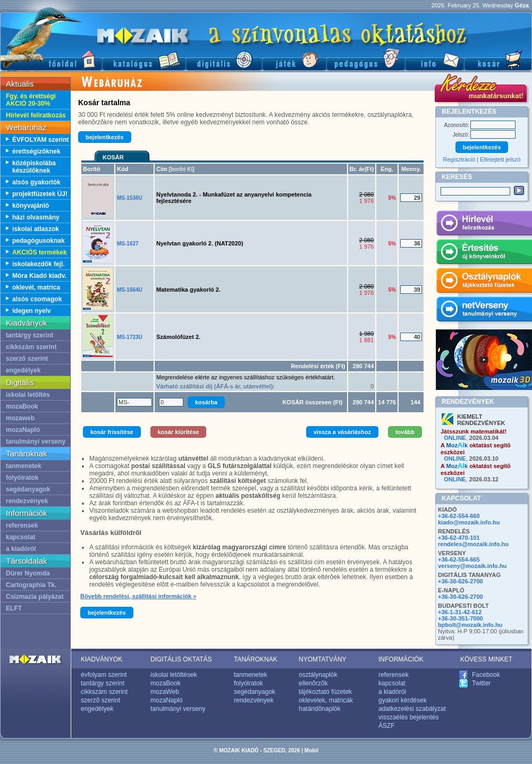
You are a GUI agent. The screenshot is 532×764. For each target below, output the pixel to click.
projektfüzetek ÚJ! (40, 194)
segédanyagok (28, 489)
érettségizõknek (36, 151)
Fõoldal (51, 59)
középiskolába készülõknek (34, 167)
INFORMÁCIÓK (401, 659)
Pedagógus (366, 59)
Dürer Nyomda (28, 573)
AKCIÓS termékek (40, 252)
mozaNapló (23, 430)
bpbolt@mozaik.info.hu (470, 625)
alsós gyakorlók (36, 182)
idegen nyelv (32, 311)
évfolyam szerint (104, 675)
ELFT (14, 608)
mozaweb (20, 418)
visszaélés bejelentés (408, 717)
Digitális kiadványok (224, 59)
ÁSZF (387, 726)
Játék (294, 59)
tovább (405, 432)
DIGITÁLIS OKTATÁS (181, 659)
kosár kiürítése (179, 432)
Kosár (498, 59)
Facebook (486, 675)
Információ (434, 59)
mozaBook (22, 406)
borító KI (181, 169)
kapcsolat (20, 537)
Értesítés (484, 253)
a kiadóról (21, 549)
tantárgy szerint (29, 335)
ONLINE (455, 438)
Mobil (311, 750)
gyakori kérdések (403, 700)
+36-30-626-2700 (461, 581)
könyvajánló (31, 206)
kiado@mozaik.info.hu (469, 522)
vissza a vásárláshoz (342, 432)
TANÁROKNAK (256, 659)
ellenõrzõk (313, 683)
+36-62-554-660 (459, 516)
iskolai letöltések (174, 675)
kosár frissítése (112, 432)
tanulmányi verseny (36, 442)
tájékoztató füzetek (325, 692)
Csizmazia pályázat (35, 597)
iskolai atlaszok (36, 229)
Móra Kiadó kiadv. (39, 276)
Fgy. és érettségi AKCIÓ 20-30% (31, 100)
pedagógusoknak (39, 241)
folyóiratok (22, 478)
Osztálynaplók (484, 282)
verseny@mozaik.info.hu (472, 566)
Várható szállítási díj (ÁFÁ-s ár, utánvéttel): (216, 386)
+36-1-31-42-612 (460, 612)
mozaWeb (165, 692)
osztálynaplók (318, 675)
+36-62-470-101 (459, 538)
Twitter (481, 683)
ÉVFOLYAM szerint (40, 140)
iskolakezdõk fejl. (39, 264)
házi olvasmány (36, 217)
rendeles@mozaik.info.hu (473, 544)
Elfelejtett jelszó (500, 159)
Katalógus (144, 59)
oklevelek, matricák (326, 700)
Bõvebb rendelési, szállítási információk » (138, 596)
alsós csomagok (37, 299)
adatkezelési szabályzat (412, 709)
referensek (22, 525)
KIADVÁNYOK (102, 659)
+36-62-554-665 (459, 559)
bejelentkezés (105, 137)
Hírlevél (484, 225)
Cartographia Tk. (31, 585)
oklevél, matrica (36, 287)
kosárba (206, 402)
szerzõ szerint (27, 359)
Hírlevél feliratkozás (36, 115)
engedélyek (23, 370)
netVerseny (484, 311)
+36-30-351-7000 (461, 618)
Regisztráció (459, 159)
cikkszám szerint (31, 347)
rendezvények (27, 501)
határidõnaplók (320, 709)
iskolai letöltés (28, 395)
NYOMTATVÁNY (323, 659)
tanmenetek (24, 466)
